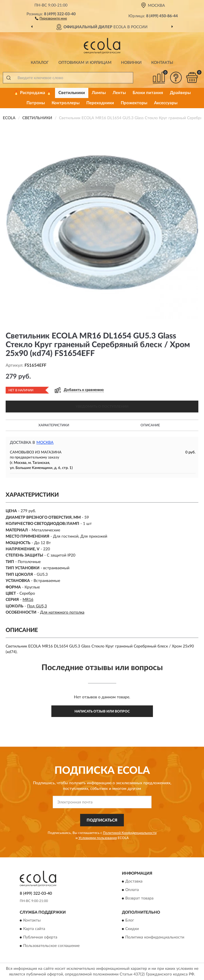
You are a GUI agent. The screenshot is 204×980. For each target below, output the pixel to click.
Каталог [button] (40, 63)
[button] (51, 18)
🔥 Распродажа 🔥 (33, 93)
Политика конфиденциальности (155, 938)
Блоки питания (148, 93)
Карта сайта (34, 929)
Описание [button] (150, 425)
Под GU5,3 (37, 606)
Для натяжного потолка (62, 612)
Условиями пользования (98, 838)
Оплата (132, 890)
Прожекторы (134, 103)
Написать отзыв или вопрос (102, 711)
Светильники (72, 93)
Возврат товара (139, 898)
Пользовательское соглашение (51, 946)
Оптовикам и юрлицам (85, 63)
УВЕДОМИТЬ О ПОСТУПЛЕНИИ (102, 407)
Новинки (131, 63)
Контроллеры (66, 103)
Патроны (36, 103)
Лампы (99, 93)
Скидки (132, 929)
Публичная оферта (40, 938)
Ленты (119, 93)
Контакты (162, 63)
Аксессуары (166, 103)
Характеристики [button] (54, 425)
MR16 (28, 600)
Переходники (100, 103)
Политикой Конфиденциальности (130, 833)
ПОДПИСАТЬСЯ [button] (102, 820)
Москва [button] (45, 443)
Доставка (134, 881)
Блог (130, 921)
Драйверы (180, 93)
